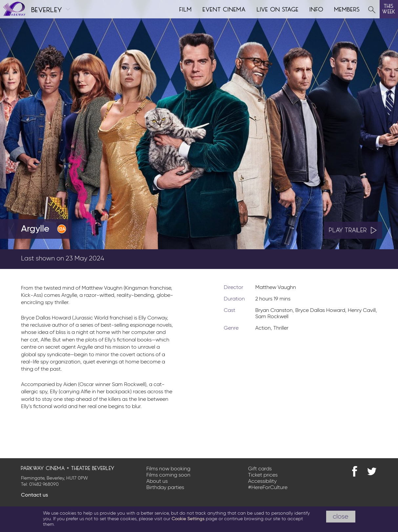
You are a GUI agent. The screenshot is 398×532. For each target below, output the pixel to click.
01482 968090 (44, 484)
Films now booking (168, 469)
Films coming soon (168, 475)
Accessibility (262, 481)
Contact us (34, 495)
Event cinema (224, 9)
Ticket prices (263, 475)
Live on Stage (278, 9)
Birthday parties (165, 488)
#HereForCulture (268, 488)
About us (157, 481)
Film (186, 9)
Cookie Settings (188, 519)
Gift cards (260, 469)
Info (317, 9)
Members (347, 9)
